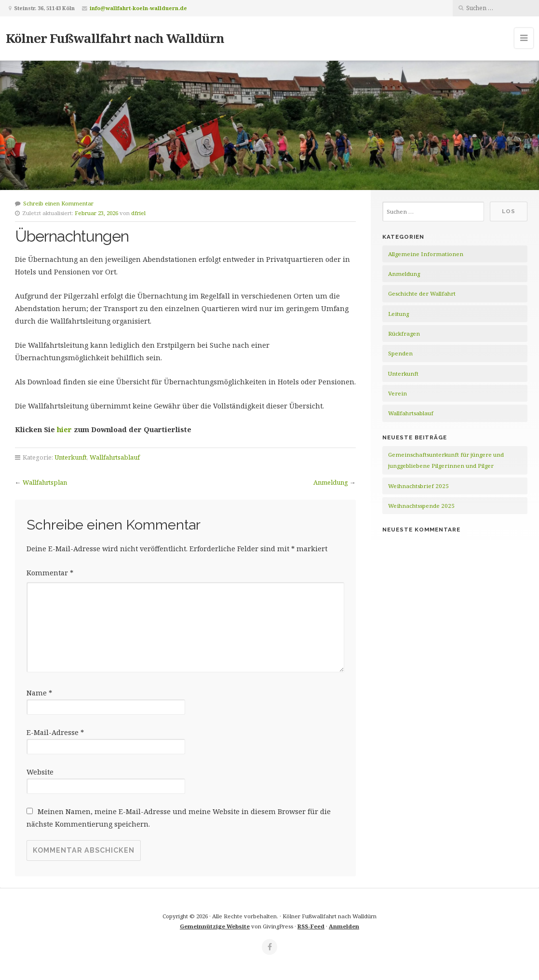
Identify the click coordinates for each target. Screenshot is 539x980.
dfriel (138, 213)
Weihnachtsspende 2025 (421, 506)
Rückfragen (404, 333)
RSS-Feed (311, 926)
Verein (398, 393)
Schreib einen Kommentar (58, 203)
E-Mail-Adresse (55, 732)
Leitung (398, 314)
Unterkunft (71, 457)
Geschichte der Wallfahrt (422, 293)
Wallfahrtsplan (45, 482)
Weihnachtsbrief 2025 (418, 486)
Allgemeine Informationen (426, 254)
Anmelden (344, 926)
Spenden (400, 353)
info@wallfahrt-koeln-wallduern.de (138, 8)
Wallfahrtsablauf (115, 457)
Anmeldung (331, 482)
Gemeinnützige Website (215, 926)
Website (40, 772)
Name (39, 693)
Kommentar (50, 573)
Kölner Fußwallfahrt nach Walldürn (115, 38)
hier (65, 429)
